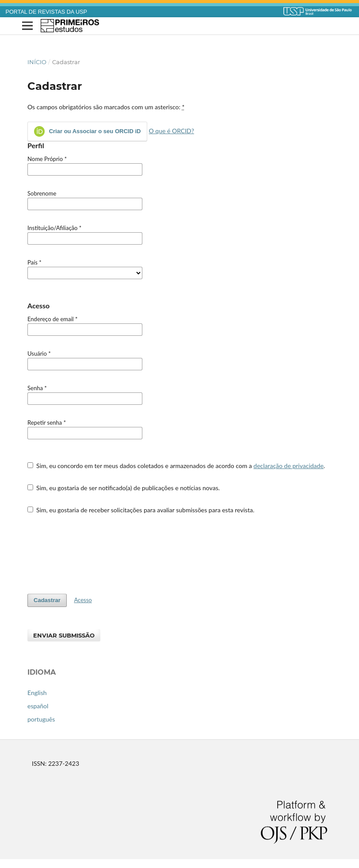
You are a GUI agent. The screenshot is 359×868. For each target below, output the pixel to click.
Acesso (83, 600)
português (41, 719)
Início (37, 62)
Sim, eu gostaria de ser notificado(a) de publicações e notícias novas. (124, 488)
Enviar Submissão (64, 635)
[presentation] (95, 554)
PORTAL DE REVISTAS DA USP (46, 12)
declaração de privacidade (288, 466)
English (37, 693)
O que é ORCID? (172, 131)
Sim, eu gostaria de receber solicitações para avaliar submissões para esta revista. (141, 510)
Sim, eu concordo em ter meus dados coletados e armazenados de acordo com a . (176, 466)
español (38, 706)
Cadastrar (47, 600)
